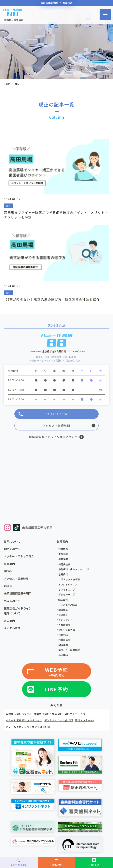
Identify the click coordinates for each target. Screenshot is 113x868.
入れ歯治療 (64, 625)
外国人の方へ (12, 601)
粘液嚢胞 (63, 645)
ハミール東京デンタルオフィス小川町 (28, 727)
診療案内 (63, 549)
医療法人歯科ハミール (19, 714)
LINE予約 (57, 689)
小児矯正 (63, 615)
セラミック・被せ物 (69, 579)
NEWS (8, 571)
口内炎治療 (64, 640)
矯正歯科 (63, 600)
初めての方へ (12, 549)
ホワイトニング (67, 589)
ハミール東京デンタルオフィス (24, 720)
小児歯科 (63, 655)
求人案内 (9, 621)
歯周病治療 (64, 564)
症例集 (8, 586)
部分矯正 (63, 610)
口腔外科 (63, 635)
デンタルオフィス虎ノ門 (59, 720)
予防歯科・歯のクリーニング (74, 569)
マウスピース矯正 (68, 604)
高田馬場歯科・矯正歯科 (48, 714)
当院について (12, 541)
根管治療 (63, 559)
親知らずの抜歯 (67, 630)
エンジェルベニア (68, 584)
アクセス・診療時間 (57, 426)
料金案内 (9, 564)
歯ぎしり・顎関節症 (69, 650)
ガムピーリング (67, 594)
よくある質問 (12, 628)
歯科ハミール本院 (75, 714)
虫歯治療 (63, 554)
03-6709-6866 (56, 414)
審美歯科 (63, 574)
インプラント (65, 620)
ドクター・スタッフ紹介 (19, 556)
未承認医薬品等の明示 (37, 527)
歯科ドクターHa (85, 720)
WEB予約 (57, 672)
